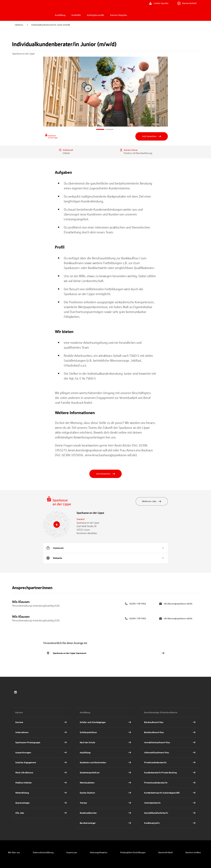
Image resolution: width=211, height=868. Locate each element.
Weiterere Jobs (152, 501)
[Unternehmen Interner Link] (41, 732)
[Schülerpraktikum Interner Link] (106, 732)
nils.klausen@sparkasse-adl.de (176, 604)
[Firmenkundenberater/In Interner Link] (170, 783)
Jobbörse (19, 25)
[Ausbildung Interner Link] (106, 753)
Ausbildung (60, 15)
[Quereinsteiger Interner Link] (41, 803)
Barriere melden (193, 852)
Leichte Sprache (159, 3)
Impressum (72, 852)
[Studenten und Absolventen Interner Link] (106, 763)
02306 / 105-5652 (135, 604)
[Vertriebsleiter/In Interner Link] (170, 803)
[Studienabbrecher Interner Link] (106, 813)
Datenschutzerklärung (43, 852)
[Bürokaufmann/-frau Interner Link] (170, 722)
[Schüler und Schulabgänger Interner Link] (106, 722)
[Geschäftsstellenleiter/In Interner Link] (170, 813)
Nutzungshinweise (99, 852)
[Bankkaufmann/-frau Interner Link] (170, 732)
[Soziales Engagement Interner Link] (41, 763)
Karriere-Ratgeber (119, 15)
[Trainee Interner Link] (106, 803)
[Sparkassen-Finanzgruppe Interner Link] (41, 743)
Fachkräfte (76, 15)
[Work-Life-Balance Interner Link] (41, 773)
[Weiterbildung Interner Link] (41, 793)
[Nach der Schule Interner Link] (106, 743)
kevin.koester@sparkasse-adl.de (90, 450)
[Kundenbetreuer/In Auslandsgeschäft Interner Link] (170, 793)
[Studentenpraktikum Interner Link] (106, 773)
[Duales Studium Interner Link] (106, 793)
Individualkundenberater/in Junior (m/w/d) (51, 25)
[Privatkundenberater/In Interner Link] (170, 763)
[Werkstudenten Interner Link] (106, 783)
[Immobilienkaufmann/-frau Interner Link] (170, 743)
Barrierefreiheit (187, 3)
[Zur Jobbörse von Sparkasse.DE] (32, 14)
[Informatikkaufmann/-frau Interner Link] (170, 753)
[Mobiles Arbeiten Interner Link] (41, 783)
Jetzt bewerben (152, 136)
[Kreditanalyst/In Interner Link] (170, 823)
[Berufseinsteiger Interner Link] (106, 823)
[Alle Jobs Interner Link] (41, 813)
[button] (133, 853)
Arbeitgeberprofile (96, 15)
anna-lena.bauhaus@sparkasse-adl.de (110, 455)
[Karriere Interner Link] (41, 722)
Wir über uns (14, 852)
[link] (15, 692)
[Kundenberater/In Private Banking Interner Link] (170, 773)
